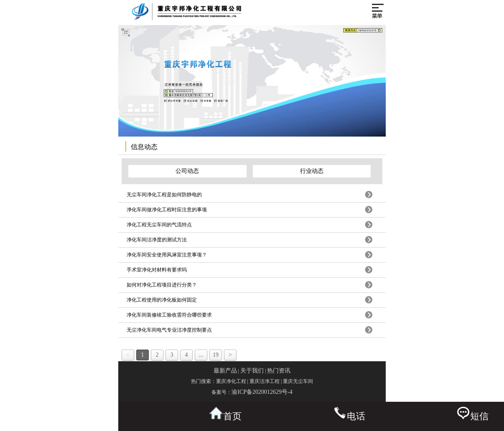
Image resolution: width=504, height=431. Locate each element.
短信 (472, 414)
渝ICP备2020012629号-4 (262, 392)
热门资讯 (279, 371)
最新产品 (225, 371)
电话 (349, 414)
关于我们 (252, 371)
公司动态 (187, 171)
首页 (225, 414)
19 (216, 355)
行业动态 (312, 171)
